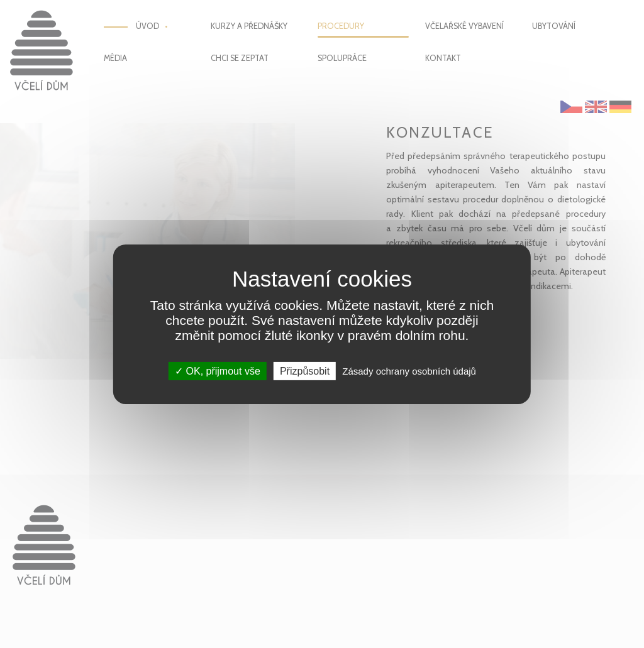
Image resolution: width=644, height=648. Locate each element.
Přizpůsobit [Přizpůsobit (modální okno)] (305, 371)
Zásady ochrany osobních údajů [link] (409, 371)
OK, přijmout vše (218, 371)
